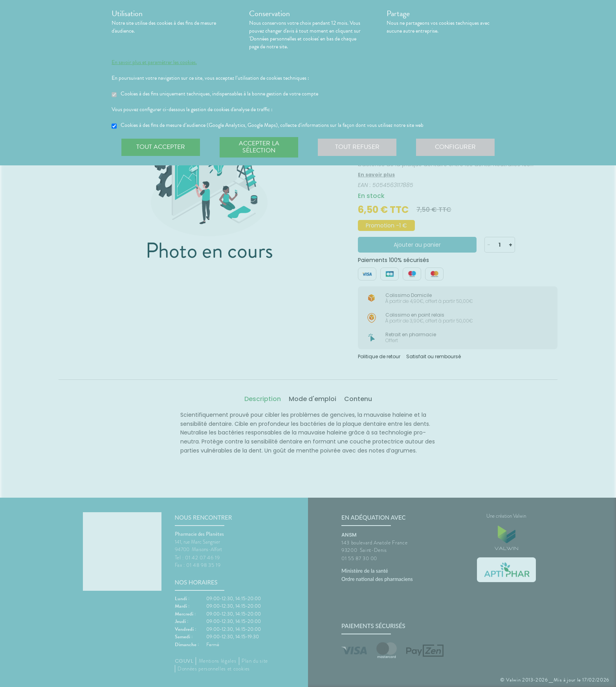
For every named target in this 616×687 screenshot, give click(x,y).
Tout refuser (357, 147)
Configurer (455, 147)
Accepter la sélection (259, 147)
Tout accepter (161, 147)
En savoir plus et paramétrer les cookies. (154, 62)
